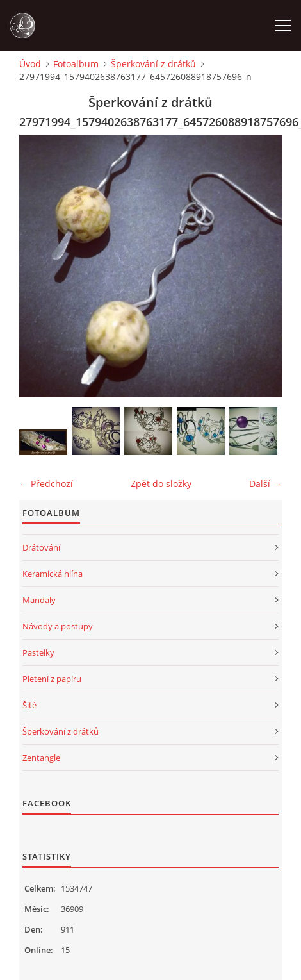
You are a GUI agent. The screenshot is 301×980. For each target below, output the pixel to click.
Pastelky (38, 652)
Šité (29, 705)
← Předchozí (46, 484)
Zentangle (41, 758)
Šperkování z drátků (153, 64)
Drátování (41, 547)
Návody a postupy (58, 626)
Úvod (30, 64)
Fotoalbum (76, 64)
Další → (265, 484)
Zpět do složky (161, 484)
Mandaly (39, 600)
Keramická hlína (53, 574)
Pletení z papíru (52, 679)
